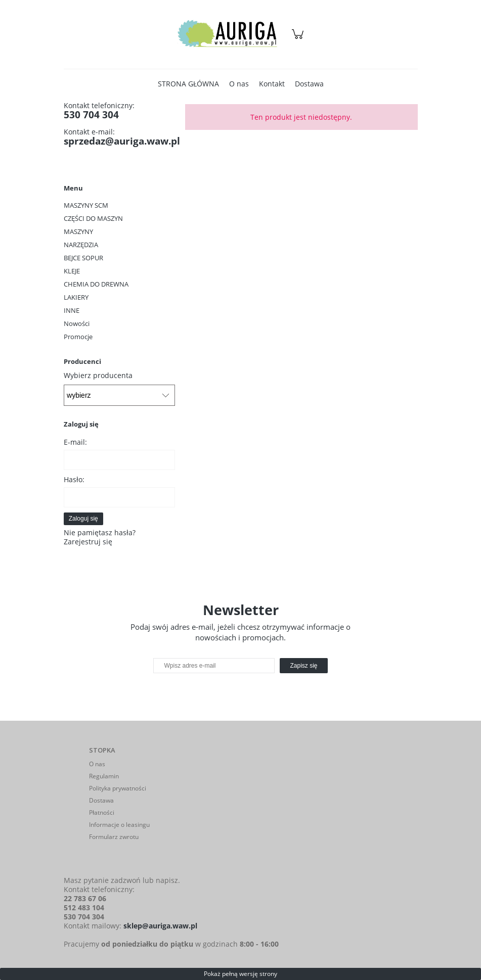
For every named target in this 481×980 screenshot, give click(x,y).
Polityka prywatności (118, 788)
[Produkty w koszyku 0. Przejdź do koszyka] (299, 39)
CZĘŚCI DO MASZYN (93, 218)
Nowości (77, 323)
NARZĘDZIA (81, 245)
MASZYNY (78, 231)
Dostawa (101, 800)
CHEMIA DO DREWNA (96, 284)
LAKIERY (76, 297)
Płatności (102, 812)
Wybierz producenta (98, 376)
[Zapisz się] (303, 666)
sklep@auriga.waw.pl (160, 926)
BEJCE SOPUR (83, 258)
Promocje (78, 337)
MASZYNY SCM (86, 205)
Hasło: (74, 479)
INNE (72, 310)
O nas (97, 764)
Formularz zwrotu (114, 837)
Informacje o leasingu (119, 825)
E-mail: (75, 442)
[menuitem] (188, 84)
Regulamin (104, 776)
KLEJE (72, 271)
